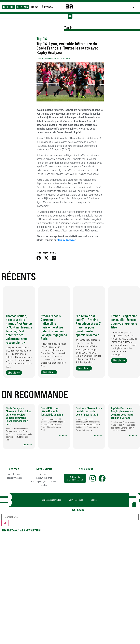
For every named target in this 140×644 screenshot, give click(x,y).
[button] (70, 16)
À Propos (47, 7)
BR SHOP (8, 7)
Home (35, 7)
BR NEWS (23, 7)
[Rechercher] (5, 523)
